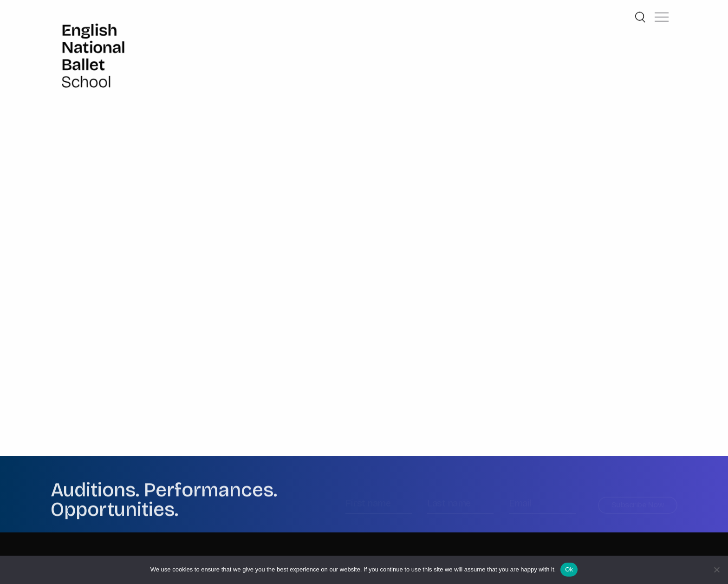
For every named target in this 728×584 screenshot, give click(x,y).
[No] (716, 570)
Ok (569, 569)
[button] (662, 14)
